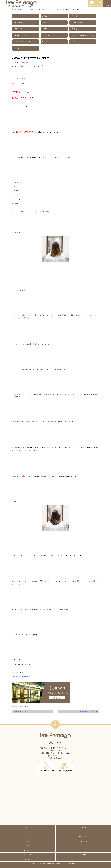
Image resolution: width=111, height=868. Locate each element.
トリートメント (83, 837)
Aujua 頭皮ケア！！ (85, 711)
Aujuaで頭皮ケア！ (25, 711)
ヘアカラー (35, 66)
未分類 (41, 66)
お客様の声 (83, 855)
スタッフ (83, 850)
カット (28, 832)
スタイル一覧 (28, 855)
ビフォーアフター (25, 66)
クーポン (83, 828)
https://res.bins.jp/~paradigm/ (21, 677)
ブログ (83, 846)
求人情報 (28, 859)
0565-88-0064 (23, 706)
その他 (28, 846)
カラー (83, 832)
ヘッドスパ (28, 841)
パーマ (28, 837)
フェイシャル (83, 841)
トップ (28, 828)
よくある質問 (28, 850)
